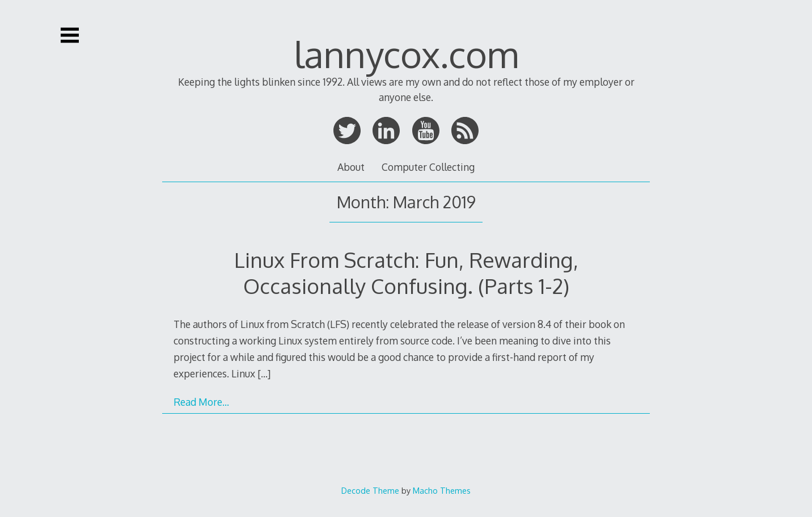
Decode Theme (370, 490)
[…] (264, 373)
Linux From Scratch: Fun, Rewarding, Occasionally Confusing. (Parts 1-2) (406, 273)
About (351, 167)
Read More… (201, 402)
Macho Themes (442, 490)
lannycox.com (406, 54)
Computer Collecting (428, 167)
